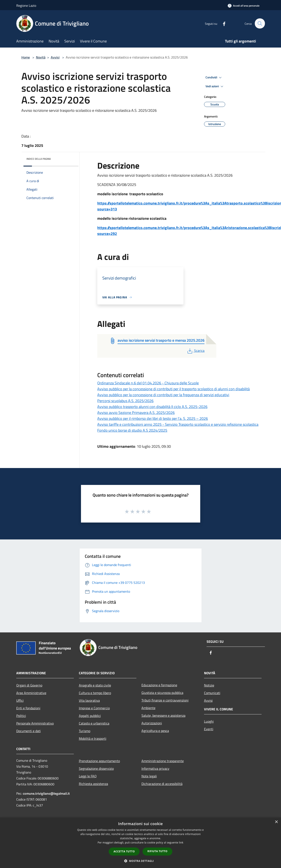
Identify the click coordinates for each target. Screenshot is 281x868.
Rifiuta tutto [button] (157, 851)
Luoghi (209, 721)
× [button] (276, 822)
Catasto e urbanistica (94, 723)
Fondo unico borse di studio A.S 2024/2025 (132, 430)
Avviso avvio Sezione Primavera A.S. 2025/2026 (136, 413)
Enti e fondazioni (28, 708)
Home (26, 57)
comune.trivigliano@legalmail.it (46, 793)
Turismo (85, 731)
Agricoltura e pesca (155, 731)
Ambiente (148, 708)
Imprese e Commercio (94, 708)
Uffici (20, 700)
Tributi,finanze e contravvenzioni (165, 700)
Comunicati (212, 693)
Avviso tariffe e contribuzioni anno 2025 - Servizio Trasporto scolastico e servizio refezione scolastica (178, 424)
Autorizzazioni (152, 723)
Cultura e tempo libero (95, 693)
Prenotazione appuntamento (99, 761)
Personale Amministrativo (35, 723)
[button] (141, 861)
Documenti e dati (29, 731)
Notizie (209, 685)
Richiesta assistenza (93, 784)
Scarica (195, 351)
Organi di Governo (29, 685)
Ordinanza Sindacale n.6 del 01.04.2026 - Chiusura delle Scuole (148, 383)
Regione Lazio (26, 5)
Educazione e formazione (159, 685)
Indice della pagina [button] (39, 159)
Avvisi (55, 57)
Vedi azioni (215, 86)
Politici (21, 716)
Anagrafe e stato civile (95, 685)
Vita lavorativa (89, 700)
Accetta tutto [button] (124, 851)
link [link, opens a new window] (181, 843)
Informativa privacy (155, 768)
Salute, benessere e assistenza (163, 715)
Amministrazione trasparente (163, 761)
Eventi (209, 729)
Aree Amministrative (31, 693)
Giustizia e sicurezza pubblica (162, 693)
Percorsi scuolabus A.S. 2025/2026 (125, 401)
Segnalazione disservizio (96, 768)
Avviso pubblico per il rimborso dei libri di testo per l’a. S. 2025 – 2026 (153, 418)
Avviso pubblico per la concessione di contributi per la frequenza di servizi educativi (163, 395)
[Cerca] (260, 23)
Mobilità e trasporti (93, 738)
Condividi (214, 78)
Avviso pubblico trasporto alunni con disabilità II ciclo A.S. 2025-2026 (152, 407)
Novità (41, 57)
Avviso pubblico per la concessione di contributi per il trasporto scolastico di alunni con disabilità (173, 389)
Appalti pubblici (90, 716)
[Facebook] (222, 23)
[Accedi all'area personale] (244, 6)
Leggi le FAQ (88, 776)
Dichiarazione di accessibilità (162, 784)
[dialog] (140, 843)
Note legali (149, 776)
